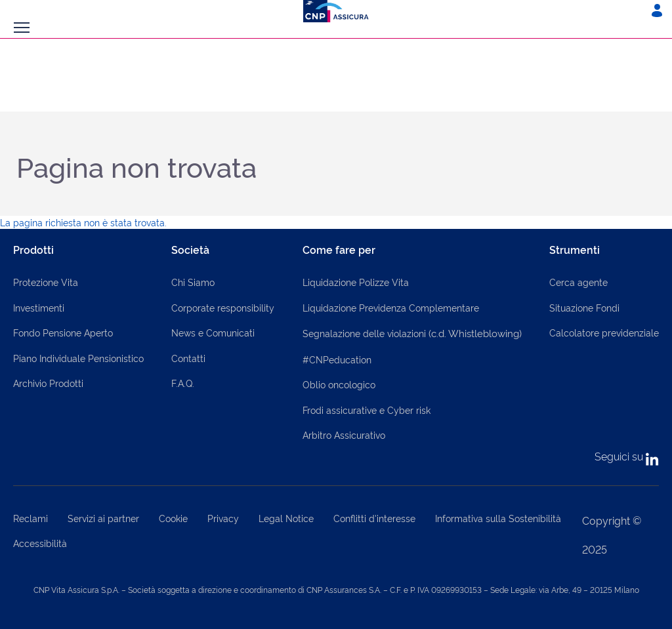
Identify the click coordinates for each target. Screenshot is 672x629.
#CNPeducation (337, 359)
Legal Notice (286, 518)
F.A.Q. (183, 383)
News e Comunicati (213, 332)
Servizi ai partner (103, 518)
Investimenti (39, 307)
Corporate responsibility (223, 307)
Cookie (173, 518)
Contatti (188, 358)
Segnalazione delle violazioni (412, 333)
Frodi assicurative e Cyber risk (367, 410)
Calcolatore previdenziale (604, 332)
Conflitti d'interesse (374, 518)
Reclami (31, 518)
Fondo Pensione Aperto (63, 332)
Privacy (223, 518)
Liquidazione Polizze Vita (356, 282)
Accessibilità (40, 543)
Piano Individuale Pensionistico (78, 358)
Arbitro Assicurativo (344, 435)
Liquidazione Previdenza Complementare (391, 307)
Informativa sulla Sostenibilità (498, 518)
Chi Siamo (193, 282)
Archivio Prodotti (48, 383)
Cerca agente (578, 282)
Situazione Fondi (584, 307)
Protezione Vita (46, 282)
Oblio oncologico (339, 384)
